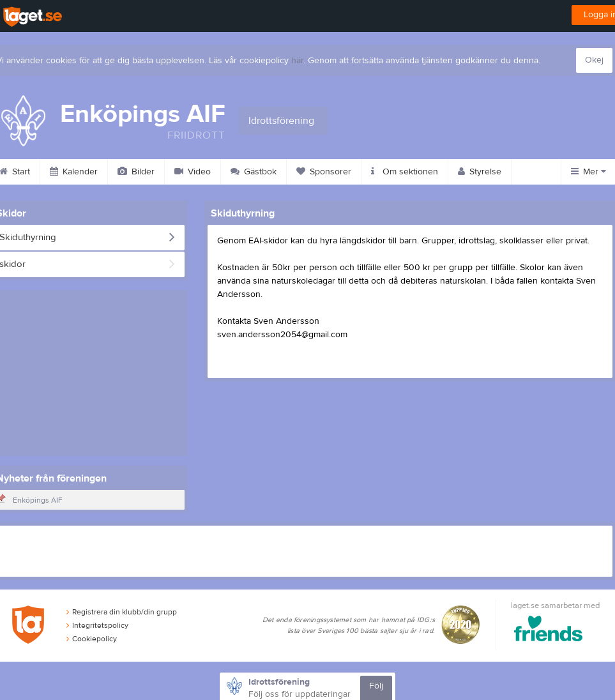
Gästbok (254, 172)
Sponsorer (324, 172)
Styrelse (480, 172)
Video (193, 172)
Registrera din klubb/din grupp (122, 612)
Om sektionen (405, 172)
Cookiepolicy (92, 639)
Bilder (136, 172)
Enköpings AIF (38, 500)
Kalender (74, 172)
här (297, 61)
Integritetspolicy (97, 625)
